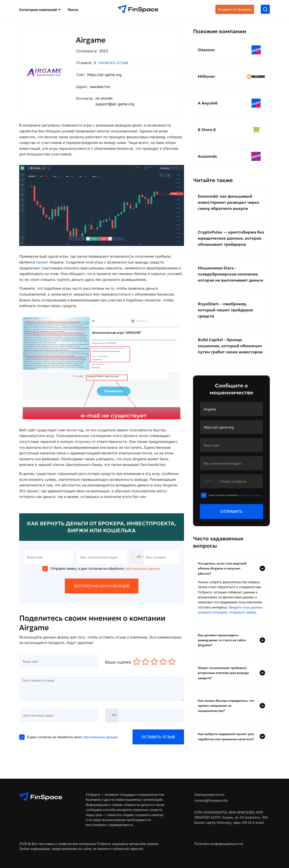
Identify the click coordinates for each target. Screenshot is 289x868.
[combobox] (137, 557)
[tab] (231, 568)
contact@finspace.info (211, 800)
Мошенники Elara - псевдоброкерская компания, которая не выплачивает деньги (230, 274)
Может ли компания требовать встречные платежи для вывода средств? (231, 685)
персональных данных (142, 568)
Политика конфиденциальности (219, 844)
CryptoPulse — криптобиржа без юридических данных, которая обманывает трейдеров (231, 238)
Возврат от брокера (235, 9)
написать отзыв (113, 63)
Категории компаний (40, 10)
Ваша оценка (118, 662)
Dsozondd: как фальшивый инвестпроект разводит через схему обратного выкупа (228, 202)
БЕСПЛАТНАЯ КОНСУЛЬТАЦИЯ (102, 586)
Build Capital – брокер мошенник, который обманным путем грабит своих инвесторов (230, 346)
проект (43, 262)
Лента (73, 10)
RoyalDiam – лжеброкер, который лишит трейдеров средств (225, 310)
